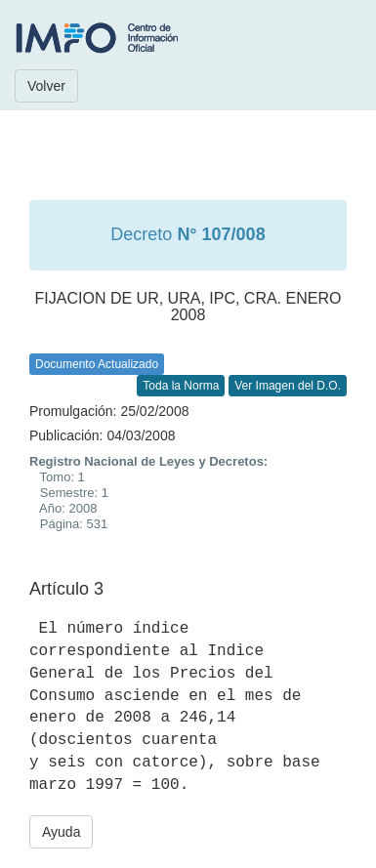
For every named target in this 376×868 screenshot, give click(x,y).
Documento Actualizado (97, 364)
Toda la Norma (181, 386)
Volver (46, 86)
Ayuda (61, 832)
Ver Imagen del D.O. (288, 386)
